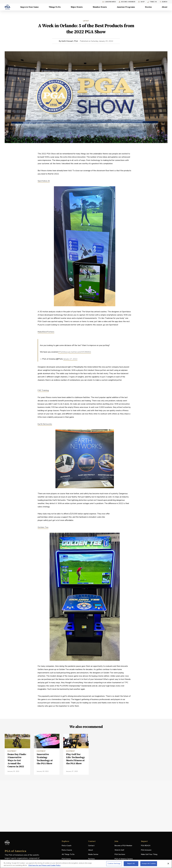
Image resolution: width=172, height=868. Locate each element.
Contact (91, 846)
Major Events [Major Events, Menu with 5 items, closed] (77, 7)
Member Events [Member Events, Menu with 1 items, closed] (100, 7)
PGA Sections (120, 854)
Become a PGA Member (123, 846)
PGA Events (66, 859)
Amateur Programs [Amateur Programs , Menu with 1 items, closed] (126, 7)
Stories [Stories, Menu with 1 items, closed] (148, 7)
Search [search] (164, 2)
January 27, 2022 (70, 359)
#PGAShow (63, 352)
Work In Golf (119, 850)
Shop (141, 2)
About (91, 850)
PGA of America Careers (124, 859)
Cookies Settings (114, 864)
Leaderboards (109, 2)
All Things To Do (68, 854)
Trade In (152, 2)
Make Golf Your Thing (149, 854)
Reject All (131, 864)
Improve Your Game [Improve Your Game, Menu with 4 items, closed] (29, 7)
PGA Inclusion (146, 850)
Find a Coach (67, 846)
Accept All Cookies (149, 864)
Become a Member (127, 2)
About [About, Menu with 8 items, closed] (165, 7)
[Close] (168, 864)
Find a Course (67, 850)
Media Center (93, 854)
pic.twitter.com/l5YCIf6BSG (80, 352)
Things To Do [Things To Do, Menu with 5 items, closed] (55, 7)
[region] (86, 864)
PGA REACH (146, 846)
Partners (91, 859)
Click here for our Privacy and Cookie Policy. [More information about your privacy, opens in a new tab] (44, 865)
